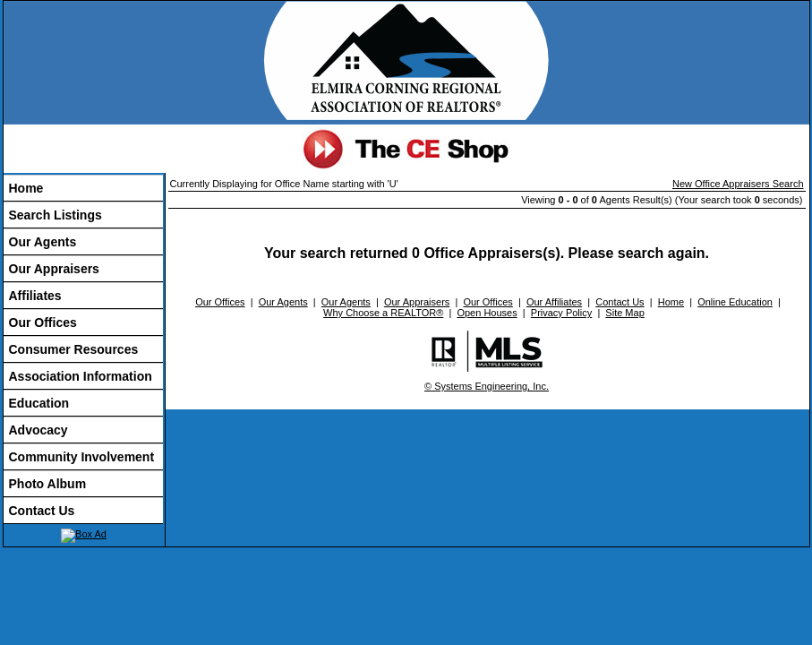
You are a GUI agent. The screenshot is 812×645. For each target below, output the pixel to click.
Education (39, 403)
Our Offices (43, 322)
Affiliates (35, 296)
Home (26, 188)
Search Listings (56, 215)
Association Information (81, 376)
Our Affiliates (554, 302)
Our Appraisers (54, 269)
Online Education (735, 302)
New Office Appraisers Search (738, 184)
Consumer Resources (74, 349)
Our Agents (43, 242)
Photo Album (48, 484)
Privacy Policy (561, 313)
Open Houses (487, 313)
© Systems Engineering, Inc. (487, 386)
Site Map (624, 313)
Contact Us (42, 511)
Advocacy (38, 430)
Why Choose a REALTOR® (383, 313)
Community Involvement (82, 457)
